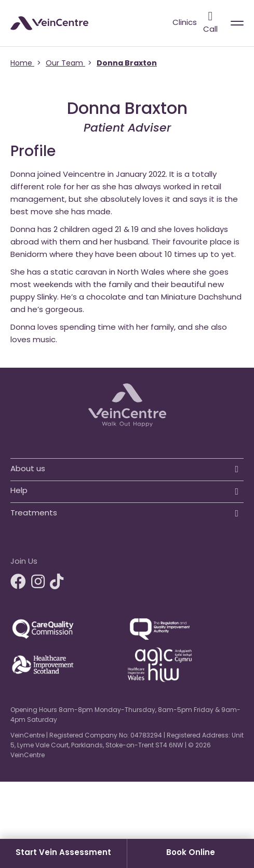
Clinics (185, 23)
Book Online (191, 853)
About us (28, 469)
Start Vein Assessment (63, 853)
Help (19, 491)
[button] (127, 467)
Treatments (34, 514)
